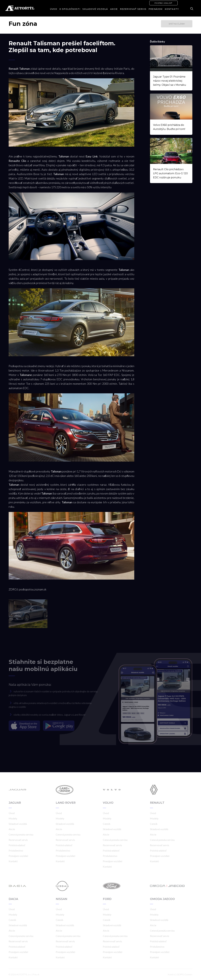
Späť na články (177, 24)
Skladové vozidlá (95, 9)
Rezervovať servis (133, 9)
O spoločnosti (70, 9)
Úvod (54, 9)
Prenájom (156, 9)
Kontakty (172, 9)
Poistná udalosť (163, 3)
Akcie (114, 9)
